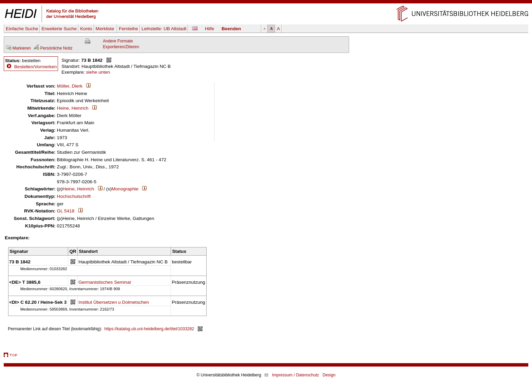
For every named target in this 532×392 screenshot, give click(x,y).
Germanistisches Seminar (105, 282)
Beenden (231, 29)
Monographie (125, 189)
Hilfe (210, 29)
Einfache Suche (22, 29)
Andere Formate (118, 41)
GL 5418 (66, 211)
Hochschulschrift (74, 196)
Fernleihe (128, 29)
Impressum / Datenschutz (296, 375)
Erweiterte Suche (59, 29)
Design (329, 375)
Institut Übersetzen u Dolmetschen (114, 302)
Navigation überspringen (266, 3)
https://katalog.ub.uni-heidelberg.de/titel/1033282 (149, 329)
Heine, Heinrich (73, 108)
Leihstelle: (164, 29)
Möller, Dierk (70, 86)
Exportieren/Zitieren (121, 47)
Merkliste (106, 29)
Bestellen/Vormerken (35, 67)
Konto (86, 29)
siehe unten (98, 72)
